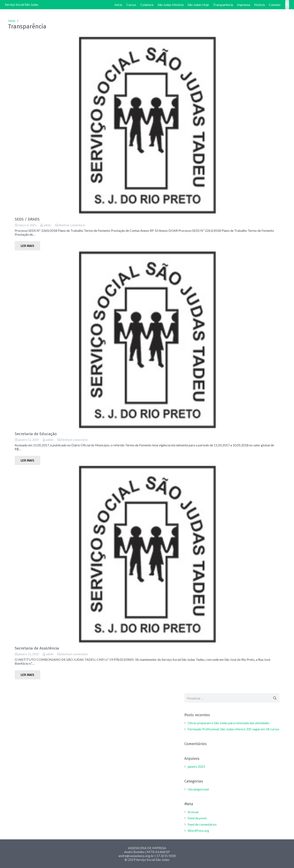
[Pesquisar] (275, 698)
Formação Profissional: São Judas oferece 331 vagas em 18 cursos (233, 729)
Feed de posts (197, 818)
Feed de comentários (202, 824)
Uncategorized (198, 789)
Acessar (193, 812)
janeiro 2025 (196, 766)
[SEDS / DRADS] (147, 125)
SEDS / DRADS (27, 219)
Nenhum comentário (72, 225)
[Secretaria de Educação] (147, 340)
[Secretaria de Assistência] (147, 554)
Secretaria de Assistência (37, 648)
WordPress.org (198, 830)
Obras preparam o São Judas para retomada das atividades (229, 723)
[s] (232, 698)
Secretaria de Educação (36, 434)
